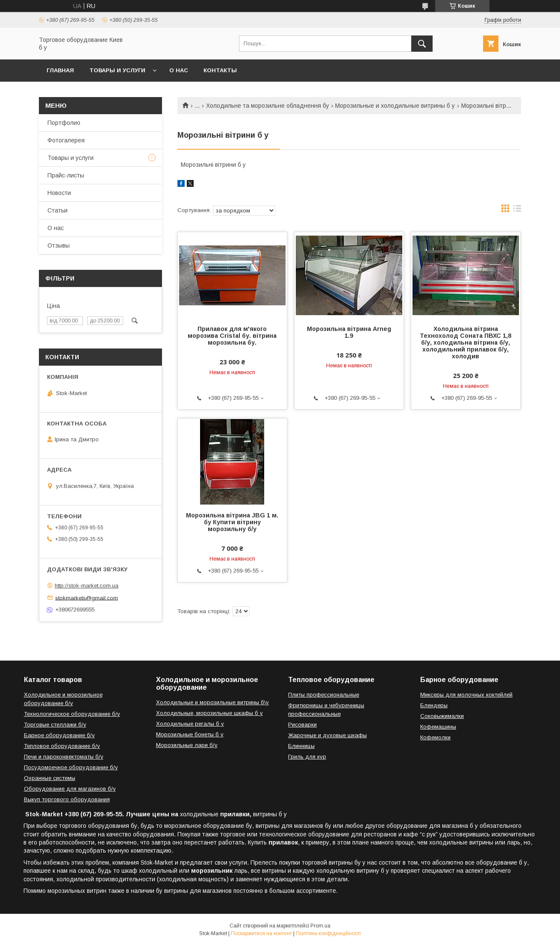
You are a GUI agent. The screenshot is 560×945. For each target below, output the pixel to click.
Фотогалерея (66, 140)
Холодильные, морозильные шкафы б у (209, 713)
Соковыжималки (442, 716)
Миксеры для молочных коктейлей (466, 695)
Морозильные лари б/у (187, 745)
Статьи (57, 210)
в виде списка (517, 210)
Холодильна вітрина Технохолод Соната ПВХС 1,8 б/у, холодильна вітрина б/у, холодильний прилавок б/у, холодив (466, 343)
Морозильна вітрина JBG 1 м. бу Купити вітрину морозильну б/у (232, 522)
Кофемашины (438, 727)
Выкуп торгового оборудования (67, 799)
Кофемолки (435, 737)
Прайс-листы (66, 175)
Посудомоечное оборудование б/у (71, 767)
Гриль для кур (307, 757)
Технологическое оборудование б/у (72, 714)
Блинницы (301, 746)
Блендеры (434, 705)
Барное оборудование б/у (59, 735)
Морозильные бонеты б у (190, 734)
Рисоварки (302, 725)
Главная (60, 70)
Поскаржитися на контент (261, 933)
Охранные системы (50, 778)
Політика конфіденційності (328, 933)
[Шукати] (422, 44)
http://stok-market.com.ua (87, 586)
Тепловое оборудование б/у (62, 746)
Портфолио (64, 123)
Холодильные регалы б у (190, 724)
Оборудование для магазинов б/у (70, 789)
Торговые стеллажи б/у (55, 725)
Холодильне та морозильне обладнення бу (268, 106)
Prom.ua (320, 926)
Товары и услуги (117, 70)
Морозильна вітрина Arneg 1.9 (349, 332)
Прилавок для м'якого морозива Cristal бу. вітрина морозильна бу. (232, 336)
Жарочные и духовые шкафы (327, 735)
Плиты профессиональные (324, 695)
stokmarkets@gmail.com (87, 598)
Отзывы (59, 245)
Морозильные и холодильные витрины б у (395, 106)
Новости (59, 193)
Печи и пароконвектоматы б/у (64, 757)
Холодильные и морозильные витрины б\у (212, 702)
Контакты (220, 70)
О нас (179, 70)
